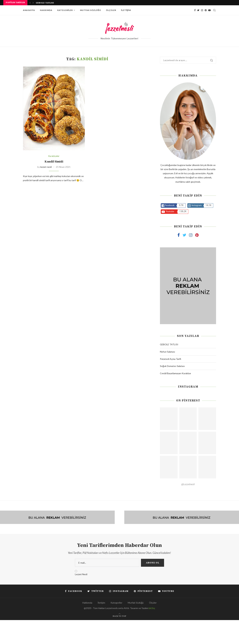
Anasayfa (29, 10)
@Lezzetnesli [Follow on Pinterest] (188, 484)
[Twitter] (198, 10)
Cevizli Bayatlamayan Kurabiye (175, 373)
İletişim (126, 10)
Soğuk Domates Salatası (172, 366)
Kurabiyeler (54, 156)
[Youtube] (209, 10)
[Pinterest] (206, 10)
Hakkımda (46, 10)
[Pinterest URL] (169, 419)
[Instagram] (202, 10)
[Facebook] (195, 10)
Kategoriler (65, 10)
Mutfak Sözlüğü (90, 10)
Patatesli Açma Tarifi (171, 359)
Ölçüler (111, 10)
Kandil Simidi (54, 162)
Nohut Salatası (167, 352)
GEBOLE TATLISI (45, 3)
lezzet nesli (46, 167)
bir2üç (152, 608)
